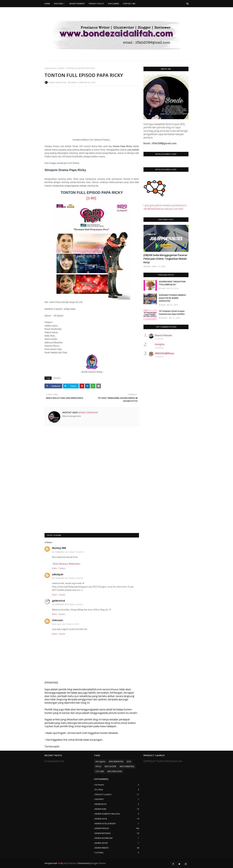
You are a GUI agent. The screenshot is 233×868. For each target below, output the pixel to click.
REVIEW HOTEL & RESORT (117, 824)
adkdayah (58, 574)
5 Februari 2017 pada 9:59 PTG (69, 578)
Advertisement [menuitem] (77, 4)
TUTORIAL (117, 853)
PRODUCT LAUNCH (117, 795)
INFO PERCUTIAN (115, 771)
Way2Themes (70, 863)
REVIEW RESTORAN (117, 833)
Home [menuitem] (47, 4)
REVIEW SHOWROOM (117, 838)
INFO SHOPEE (110, 766)
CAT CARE (100, 771)
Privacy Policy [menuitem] (96, 4)
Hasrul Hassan (163, 335)
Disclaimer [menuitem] (114, 4)
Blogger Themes (99, 863)
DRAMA (61, 68)
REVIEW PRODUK (117, 828)
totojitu (160, 344)
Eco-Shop (117, 790)
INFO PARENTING (127, 766)
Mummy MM (59, 548)
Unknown (58, 620)
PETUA (98, 766)
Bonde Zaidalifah (57, 82)
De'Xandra (117, 785)
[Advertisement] (92, 110)
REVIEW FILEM (117, 809)
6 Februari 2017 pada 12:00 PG (69, 604)
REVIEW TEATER (117, 843)
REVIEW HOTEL (117, 819)
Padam (62, 568)
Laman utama (50, 68)
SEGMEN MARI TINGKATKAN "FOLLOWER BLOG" (172, 283)
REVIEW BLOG (117, 804)
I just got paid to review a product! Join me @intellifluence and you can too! (165, 204)
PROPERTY (117, 799)
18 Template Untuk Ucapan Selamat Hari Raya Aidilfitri (172, 313)
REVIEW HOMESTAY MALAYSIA (117, 814)
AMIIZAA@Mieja (164, 353)
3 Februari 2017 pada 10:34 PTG (69, 552)
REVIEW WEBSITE (117, 848)
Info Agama (100, 762)
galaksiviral (58, 601)
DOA (129, 762)
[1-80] (91, 198)
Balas (55, 568)
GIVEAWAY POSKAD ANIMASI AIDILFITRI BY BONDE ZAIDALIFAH (172, 298)
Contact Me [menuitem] (129, 4)
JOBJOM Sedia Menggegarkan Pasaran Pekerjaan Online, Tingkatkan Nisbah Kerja (165, 259)
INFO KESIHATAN (116, 762)
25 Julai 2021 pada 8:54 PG (67, 624)
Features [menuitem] (59, 4)
